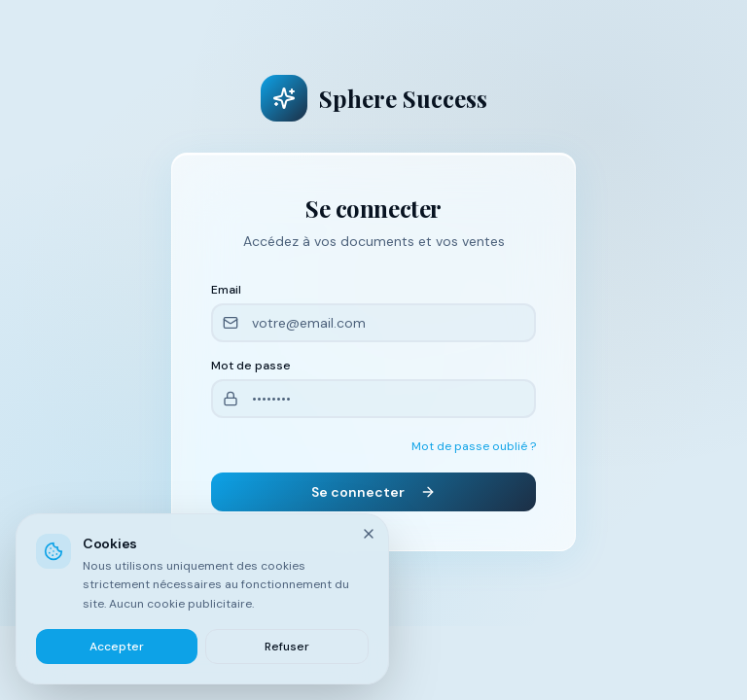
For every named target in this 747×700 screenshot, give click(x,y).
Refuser (287, 647)
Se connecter (373, 492)
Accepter (117, 647)
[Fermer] (369, 534)
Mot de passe (251, 366)
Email (226, 290)
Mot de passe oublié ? (474, 446)
